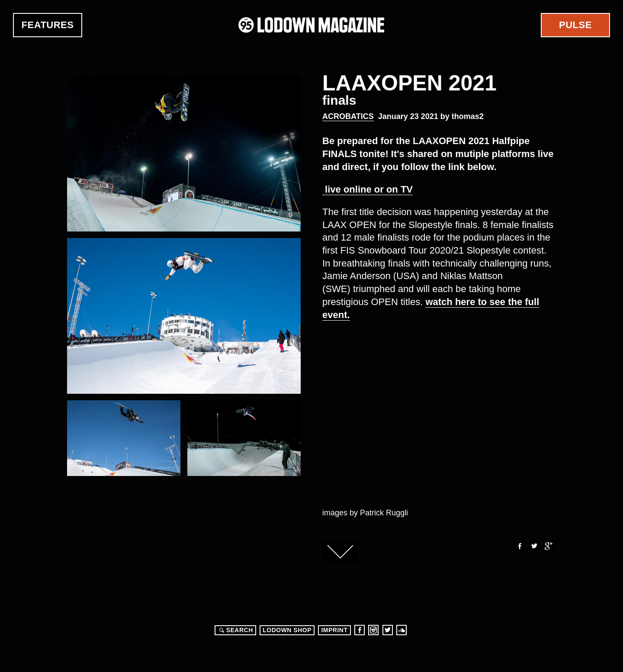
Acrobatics (348, 116)
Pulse (575, 25)
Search (235, 630)
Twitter (534, 546)
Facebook (519, 546)
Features (48, 25)
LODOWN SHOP (287, 630)
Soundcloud (401, 630)
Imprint (334, 630)
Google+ (549, 546)
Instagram (373, 630)
